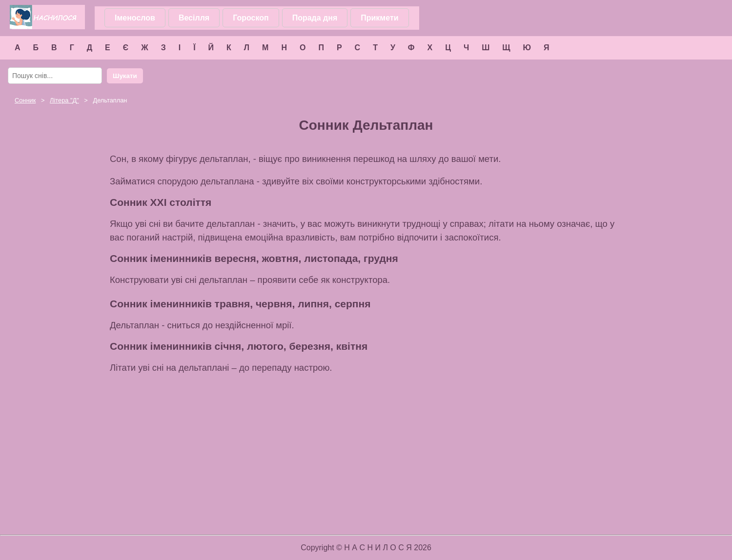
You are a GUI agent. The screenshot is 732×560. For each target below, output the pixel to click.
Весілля (194, 18)
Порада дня (315, 18)
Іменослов (135, 18)
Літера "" (64, 100)
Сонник (25, 100)
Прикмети (379, 18)
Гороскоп (251, 18)
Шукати (125, 76)
